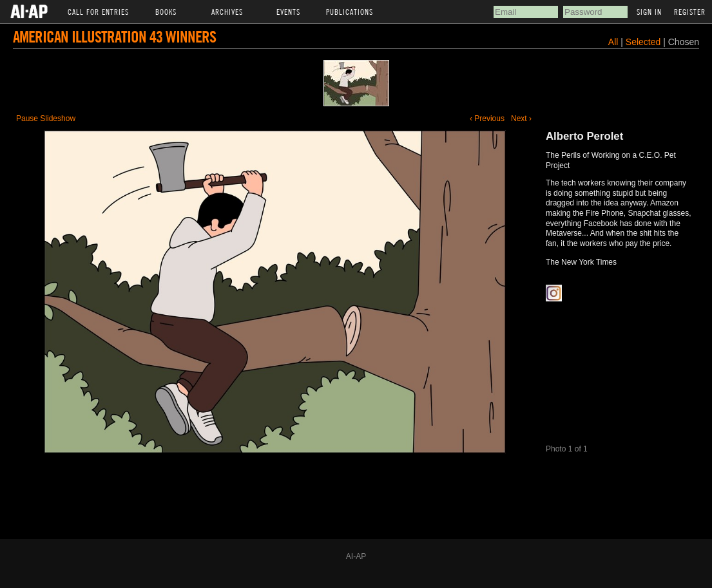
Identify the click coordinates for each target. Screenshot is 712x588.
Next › (521, 119)
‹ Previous (487, 119)
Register (690, 12)
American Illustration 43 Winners (114, 36)
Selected (644, 42)
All (613, 42)
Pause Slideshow (46, 119)
